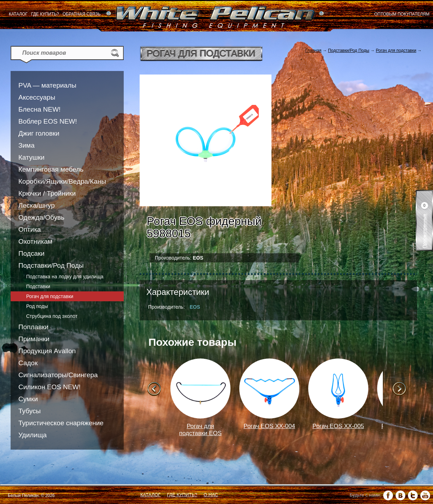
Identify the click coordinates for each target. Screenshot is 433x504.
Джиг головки (39, 133)
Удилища (33, 435)
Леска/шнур (37, 205)
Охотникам (35, 241)
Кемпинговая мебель (51, 169)
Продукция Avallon (47, 351)
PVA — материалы (47, 85)
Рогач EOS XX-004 (269, 426)
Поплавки (33, 327)
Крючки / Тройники (47, 193)
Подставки (38, 286)
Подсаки (31, 253)
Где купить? (45, 14)
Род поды (37, 306)
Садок (28, 363)
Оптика (30, 229)
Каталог (18, 14)
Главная (314, 51)
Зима (27, 145)
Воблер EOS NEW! (48, 121)
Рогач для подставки (50, 296)
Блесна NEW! (39, 109)
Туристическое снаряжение (61, 423)
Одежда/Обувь (41, 217)
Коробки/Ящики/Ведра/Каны (62, 181)
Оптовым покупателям (402, 14)
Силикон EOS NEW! (49, 387)
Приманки (34, 339)
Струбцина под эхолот (52, 316)
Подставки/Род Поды (51, 265)
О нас (211, 495)
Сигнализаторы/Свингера (58, 375)
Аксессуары (37, 97)
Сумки (28, 399)
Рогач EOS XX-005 (338, 426)
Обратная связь (82, 14)
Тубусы (30, 411)
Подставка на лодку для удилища (65, 277)
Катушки (31, 157)
